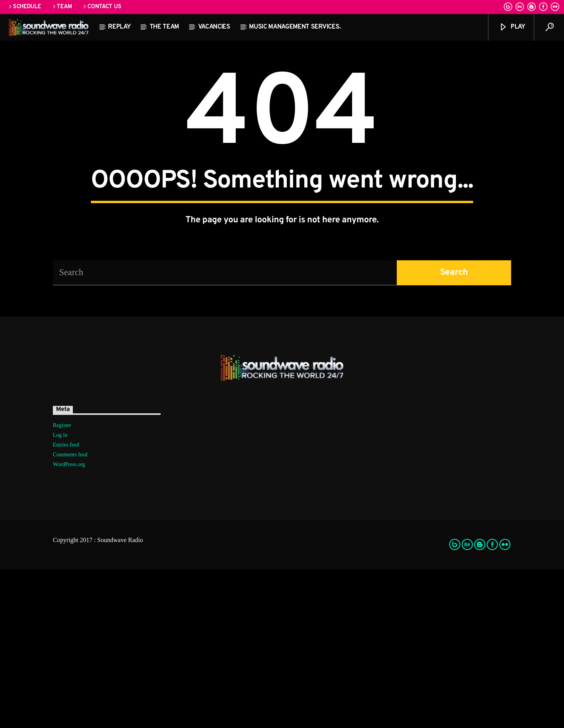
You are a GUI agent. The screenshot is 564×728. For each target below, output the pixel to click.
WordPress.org (69, 623)
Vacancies (214, 27)
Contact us (101, 7)
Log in (60, 593)
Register (62, 583)
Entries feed (66, 603)
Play (512, 27)
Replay (119, 27)
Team (62, 7)
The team (164, 27)
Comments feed (70, 613)
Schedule (24, 7)
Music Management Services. (295, 27)
